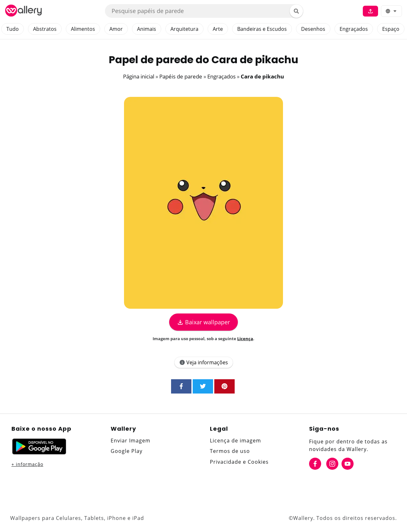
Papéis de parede (181, 76)
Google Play (127, 451)
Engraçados (354, 29)
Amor (116, 29)
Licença (245, 339)
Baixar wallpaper (203, 322)
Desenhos (313, 29)
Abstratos (45, 29)
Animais (147, 29)
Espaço (391, 29)
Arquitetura (184, 29)
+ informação (27, 464)
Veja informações (204, 362)
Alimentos (83, 29)
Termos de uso (230, 451)
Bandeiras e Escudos (262, 29)
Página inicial (139, 76)
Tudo (13, 29)
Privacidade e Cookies (239, 462)
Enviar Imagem (131, 441)
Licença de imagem (235, 441)
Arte (218, 29)
